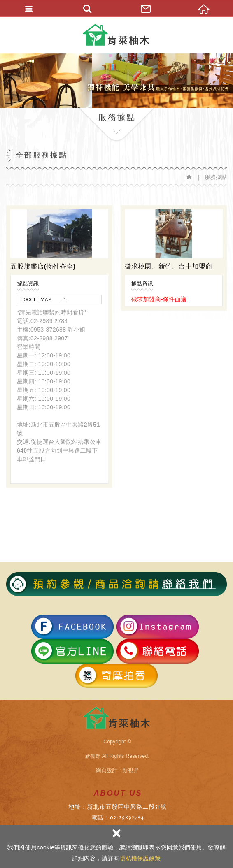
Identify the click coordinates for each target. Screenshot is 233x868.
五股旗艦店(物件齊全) (43, 266)
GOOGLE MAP (36, 300)
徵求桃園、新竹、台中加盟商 (169, 266)
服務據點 (216, 177)
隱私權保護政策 (140, 858)
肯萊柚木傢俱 (117, 35)
